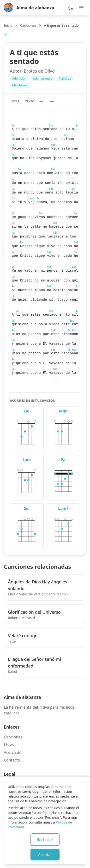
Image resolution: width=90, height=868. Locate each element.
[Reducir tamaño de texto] (41, 101)
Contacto (12, 760)
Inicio (8, 25)
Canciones (28, 25)
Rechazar (45, 840)
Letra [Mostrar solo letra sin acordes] (15, 101)
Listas (9, 745)
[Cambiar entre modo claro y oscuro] (71, 8)
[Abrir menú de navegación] (81, 8)
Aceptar (45, 855)
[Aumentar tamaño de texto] (52, 101)
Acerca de (13, 752)
